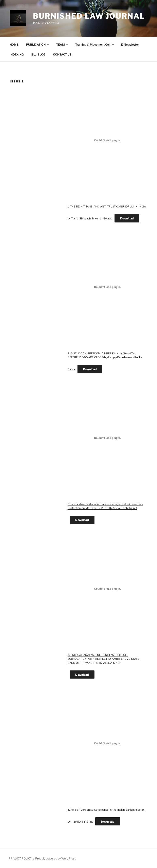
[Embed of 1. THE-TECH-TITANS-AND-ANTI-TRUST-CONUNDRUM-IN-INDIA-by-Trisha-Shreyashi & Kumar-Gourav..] (107, 140)
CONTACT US (62, 54)
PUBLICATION (38, 44)
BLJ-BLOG (38, 54)
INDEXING (17, 54)
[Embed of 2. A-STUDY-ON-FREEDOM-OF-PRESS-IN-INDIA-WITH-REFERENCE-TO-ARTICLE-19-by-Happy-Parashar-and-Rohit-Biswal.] (107, 287)
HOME (14, 44)
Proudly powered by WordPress (56, 858)
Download (127, 218)
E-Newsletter (130, 44)
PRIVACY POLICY (20, 858)
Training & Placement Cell (95, 44)
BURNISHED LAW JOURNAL (89, 16)
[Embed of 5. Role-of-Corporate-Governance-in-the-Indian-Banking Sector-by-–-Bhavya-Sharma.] (107, 743)
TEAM (62, 44)
